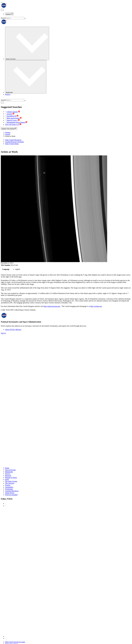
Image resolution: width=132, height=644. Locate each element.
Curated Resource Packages (14, 142)
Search (3, 18)
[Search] (25, 19)
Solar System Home (12, 144)
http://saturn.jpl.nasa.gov (52, 306)
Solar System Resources (13, 140)
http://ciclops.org (96, 306)
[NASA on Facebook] (6, 503)
